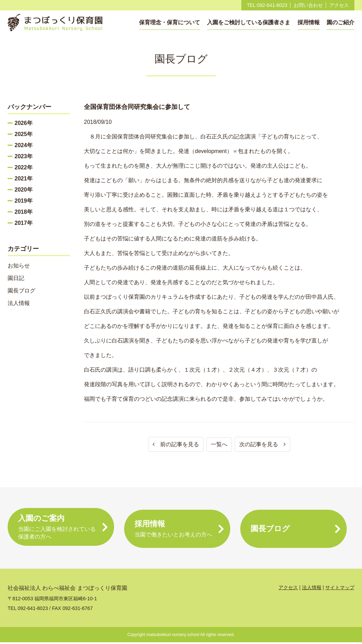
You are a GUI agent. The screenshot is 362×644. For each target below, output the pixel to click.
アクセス (339, 5)
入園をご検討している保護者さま (249, 22)
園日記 (16, 278)
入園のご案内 (61, 529)
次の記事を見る (262, 444)
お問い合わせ (308, 5)
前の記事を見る (176, 444)
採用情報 (309, 22)
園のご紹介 (341, 22)
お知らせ (19, 266)
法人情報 (19, 303)
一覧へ (219, 444)
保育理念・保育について (170, 22)
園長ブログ (21, 291)
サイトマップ (340, 589)
